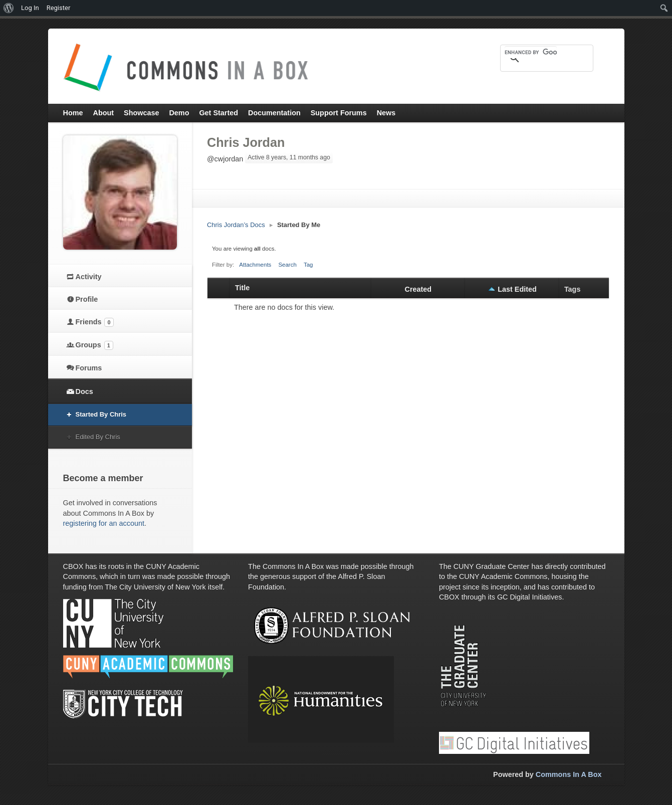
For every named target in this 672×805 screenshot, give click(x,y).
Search (287, 265)
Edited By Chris (98, 437)
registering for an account (104, 523)
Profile (87, 299)
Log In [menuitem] (30, 8)
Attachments (255, 265)
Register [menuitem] (59, 8)
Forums (89, 368)
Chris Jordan (246, 142)
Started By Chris (101, 414)
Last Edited (517, 289)
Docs (84, 391)
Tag (308, 265)
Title (242, 288)
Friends (95, 322)
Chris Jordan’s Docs (236, 225)
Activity (89, 277)
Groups (94, 345)
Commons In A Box (569, 774)
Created (418, 289)
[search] (531, 52)
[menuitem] (9, 8)
